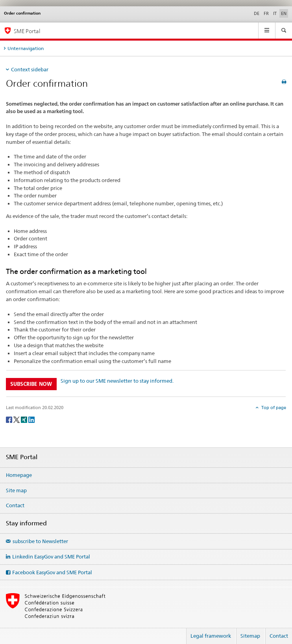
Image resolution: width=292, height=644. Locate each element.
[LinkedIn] (31, 419)
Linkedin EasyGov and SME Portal (51, 557)
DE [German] (257, 13)
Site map (16, 490)
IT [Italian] (275, 13)
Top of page (273, 408)
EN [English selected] (284, 13)
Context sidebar (30, 69)
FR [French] (266, 13)
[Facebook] (10, 419)
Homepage (19, 475)
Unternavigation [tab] (26, 48)
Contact (15, 505)
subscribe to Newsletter (40, 541)
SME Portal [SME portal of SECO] (27, 31)
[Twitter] (17, 419)
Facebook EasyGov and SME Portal (52, 572)
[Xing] (25, 419)
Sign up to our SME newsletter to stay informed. (117, 381)
